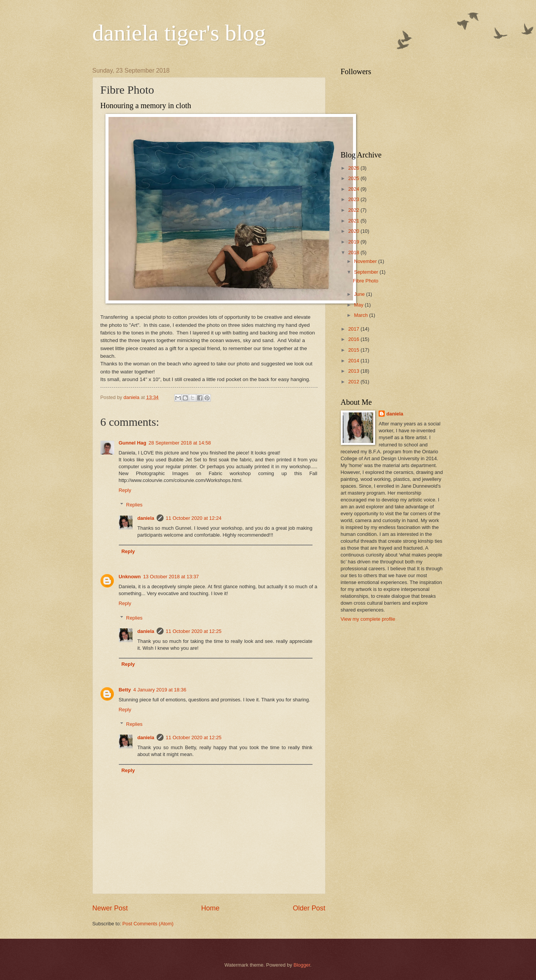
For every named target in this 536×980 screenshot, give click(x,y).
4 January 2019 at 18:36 (160, 690)
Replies (134, 505)
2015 (354, 350)
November (366, 261)
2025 (354, 178)
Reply (125, 490)
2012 (354, 382)
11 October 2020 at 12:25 (194, 631)
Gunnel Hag (133, 443)
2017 (354, 329)
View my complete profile (368, 619)
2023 (354, 199)
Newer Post (110, 908)
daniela (146, 518)
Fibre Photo (366, 281)
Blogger (302, 965)
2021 (354, 221)
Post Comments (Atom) (148, 924)
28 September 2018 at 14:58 (180, 443)
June (360, 294)
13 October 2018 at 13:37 (171, 577)
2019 (354, 242)
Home (210, 908)
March (362, 315)
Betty (125, 690)
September (367, 272)
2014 (354, 361)
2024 (354, 189)
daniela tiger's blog (179, 33)
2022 (354, 210)
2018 (354, 252)
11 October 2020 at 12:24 (194, 518)
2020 (354, 231)
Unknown (130, 577)
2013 (354, 371)
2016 (354, 339)
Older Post (309, 908)
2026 (354, 168)
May (359, 305)
